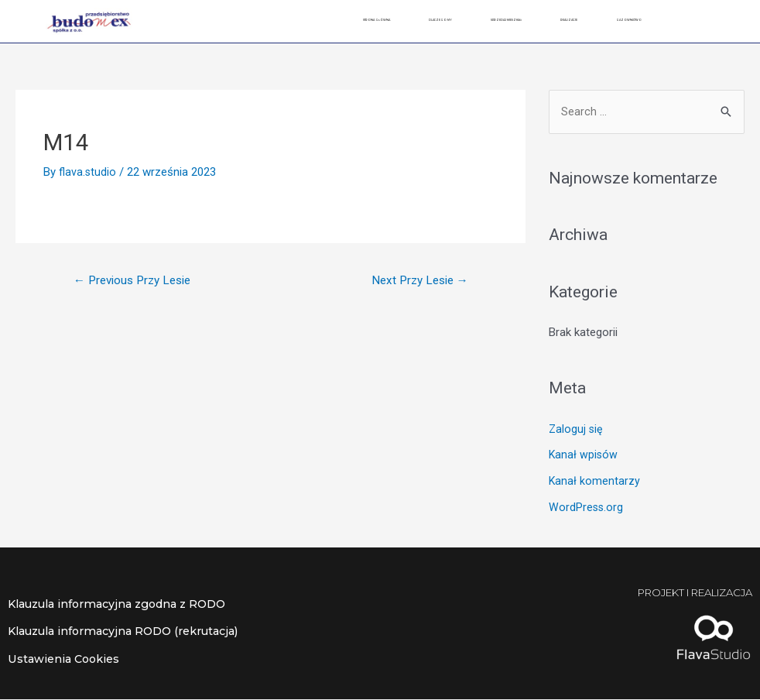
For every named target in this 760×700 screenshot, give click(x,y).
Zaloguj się (577, 430)
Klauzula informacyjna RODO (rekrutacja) (133, 632)
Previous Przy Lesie (138, 281)
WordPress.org (587, 508)
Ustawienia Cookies (65, 659)
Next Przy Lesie (415, 281)
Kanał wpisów (584, 456)
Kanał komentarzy (595, 482)
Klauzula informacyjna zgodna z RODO (125, 605)
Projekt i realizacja (681, 594)
